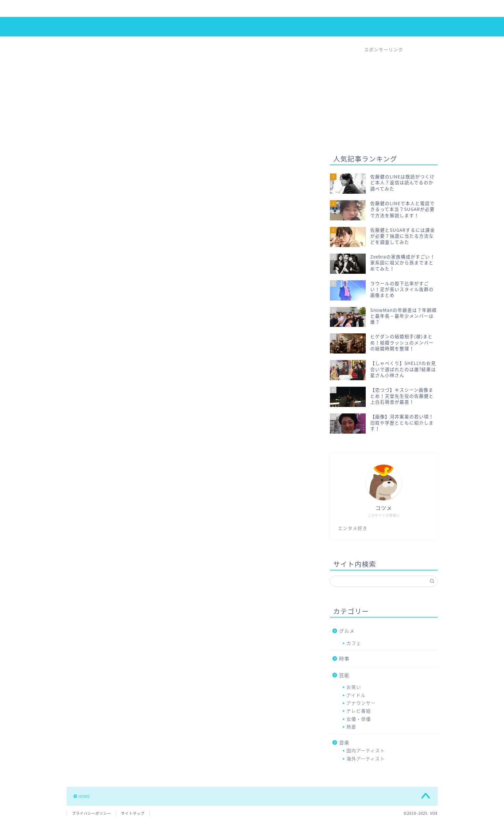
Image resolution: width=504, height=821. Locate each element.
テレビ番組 (359, 711)
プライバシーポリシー (91, 813)
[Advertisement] (384, 93)
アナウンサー (361, 703)
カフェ (354, 643)
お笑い (354, 687)
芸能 (344, 675)
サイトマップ (133, 813)
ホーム (82, 9)
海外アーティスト (366, 758)
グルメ (347, 631)
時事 (213, 9)
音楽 (239, 9)
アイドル (115, 9)
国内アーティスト (366, 750)
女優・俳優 (153, 9)
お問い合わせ (275, 9)
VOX (252, 26)
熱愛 (187, 9)
